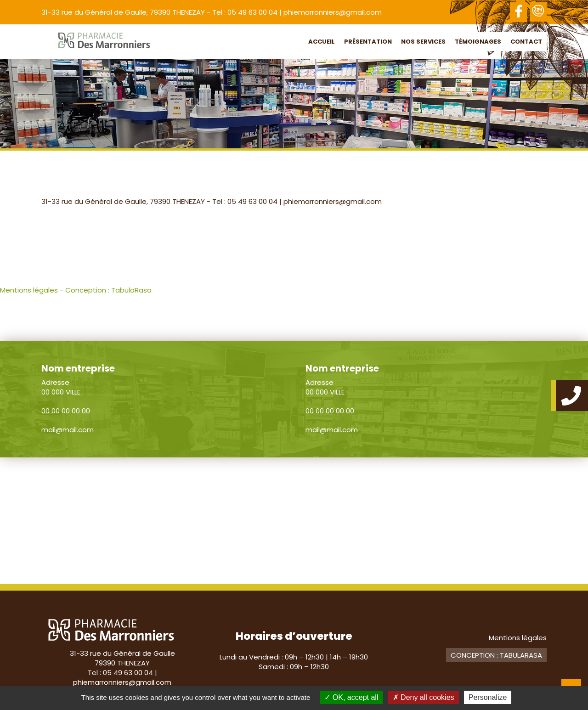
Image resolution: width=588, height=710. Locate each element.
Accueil (322, 42)
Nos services (423, 42)
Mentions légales (29, 290)
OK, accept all (351, 697)
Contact (526, 42)
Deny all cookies (424, 697)
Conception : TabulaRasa (108, 290)
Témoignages (478, 42)
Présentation (368, 42)
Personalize (488, 697)
